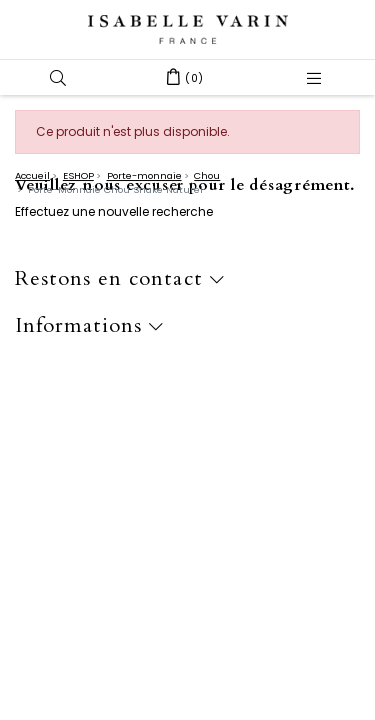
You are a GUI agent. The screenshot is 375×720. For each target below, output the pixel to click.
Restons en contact (120, 279)
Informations (89, 326)
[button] (58, 77)
